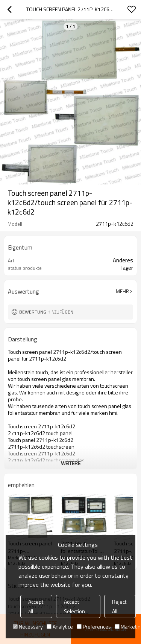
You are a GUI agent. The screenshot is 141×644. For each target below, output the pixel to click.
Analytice (60, 626)
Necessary (28, 626)
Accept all (36, 606)
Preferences (94, 626)
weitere (71, 463)
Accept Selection (74, 606)
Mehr (122, 291)
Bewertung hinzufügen (46, 312)
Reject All (119, 606)
